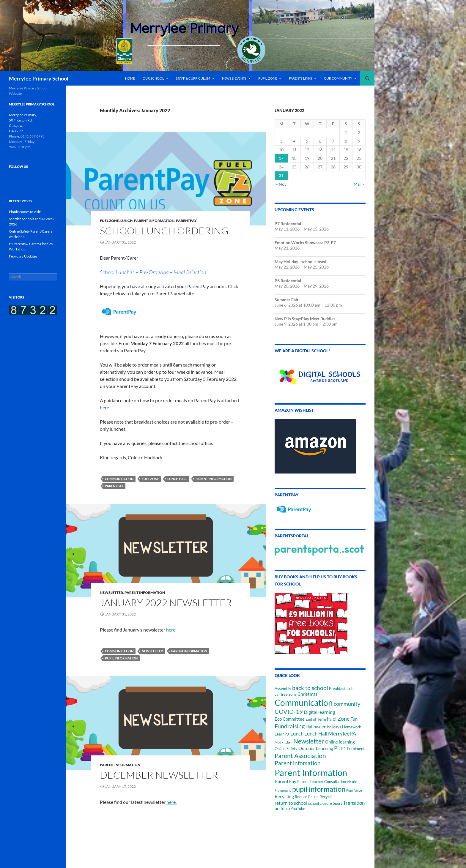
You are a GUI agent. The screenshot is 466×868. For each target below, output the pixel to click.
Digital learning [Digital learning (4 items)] (319, 712)
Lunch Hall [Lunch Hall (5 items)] (316, 734)
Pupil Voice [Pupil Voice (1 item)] (354, 790)
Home (130, 78)
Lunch (126, 221)
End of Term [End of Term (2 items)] (316, 719)
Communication (119, 479)
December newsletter (159, 775)
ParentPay (186, 221)
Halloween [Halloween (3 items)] (316, 727)
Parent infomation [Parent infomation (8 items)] (298, 763)
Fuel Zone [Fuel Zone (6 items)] (338, 719)
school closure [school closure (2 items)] (320, 803)
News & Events (234, 78)
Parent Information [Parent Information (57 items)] (311, 772)
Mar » (359, 184)
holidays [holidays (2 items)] (334, 727)
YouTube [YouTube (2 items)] (298, 809)
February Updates (23, 256)
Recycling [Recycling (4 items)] (284, 796)
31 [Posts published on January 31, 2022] (281, 175)
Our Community (338, 78)
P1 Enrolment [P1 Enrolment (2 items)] (353, 749)
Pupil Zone (268, 78)
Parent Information (154, 221)
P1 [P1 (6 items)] (337, 748)
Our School (153, 78)
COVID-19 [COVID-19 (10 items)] (289, 711)
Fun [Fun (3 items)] (354, 719)
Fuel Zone (109, 221)
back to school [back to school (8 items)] (310, 688)
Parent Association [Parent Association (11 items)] (300, 756)
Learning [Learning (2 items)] (282, 734)
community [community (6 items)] (347, 704)
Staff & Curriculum (193, 78)
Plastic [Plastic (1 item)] (352, 782)
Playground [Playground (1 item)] (283, 790)
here (171, 630)
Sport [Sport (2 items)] (337, 803)
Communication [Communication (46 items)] (304, 703)
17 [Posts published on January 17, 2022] (281, 158)
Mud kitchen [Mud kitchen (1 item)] (284, 742)
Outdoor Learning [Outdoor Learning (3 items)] (316, 748)
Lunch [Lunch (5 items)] (297, 734)
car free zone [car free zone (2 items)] (286, 694)
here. (171, 802)
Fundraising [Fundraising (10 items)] (290, 726)
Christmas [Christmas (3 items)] (308, 694)
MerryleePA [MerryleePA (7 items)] (342, 733)
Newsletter (111, 592)
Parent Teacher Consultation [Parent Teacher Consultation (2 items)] (322, 782)
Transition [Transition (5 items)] (354, 803)
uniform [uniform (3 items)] (282, 808)
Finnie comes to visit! (25, 212)
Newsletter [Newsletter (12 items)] (309, 741)
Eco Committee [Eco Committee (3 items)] (290, 719)
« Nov (281, 184)
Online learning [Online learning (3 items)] (340, 742)
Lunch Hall (177, 479)
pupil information (121, 658)
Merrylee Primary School (39, 78)
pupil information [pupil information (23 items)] (319, 789)
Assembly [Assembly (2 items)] (283, 689)
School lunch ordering (164, 231)
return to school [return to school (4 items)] (291, 803)
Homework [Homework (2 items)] (352, 727)
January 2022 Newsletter (166, 603)
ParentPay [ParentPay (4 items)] (285, 781)
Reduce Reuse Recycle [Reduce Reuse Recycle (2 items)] (314, 797)
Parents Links (300, 78)
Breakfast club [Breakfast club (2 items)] (341, 689)
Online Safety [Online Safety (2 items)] (286, 749)
